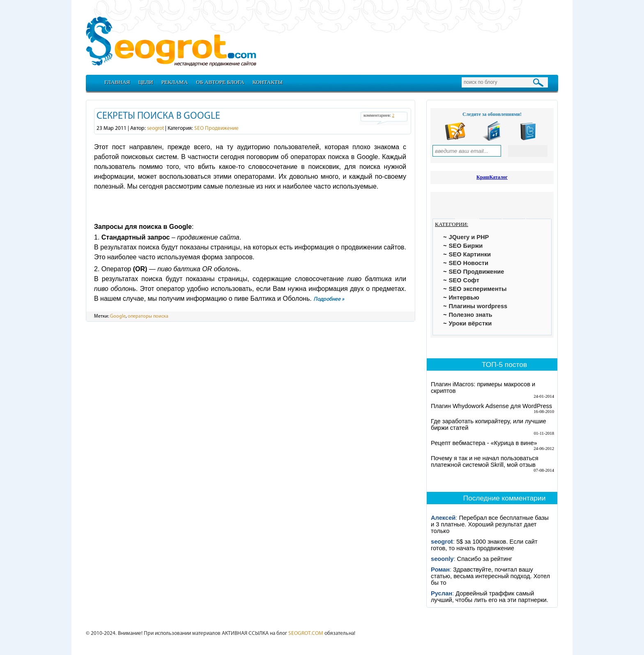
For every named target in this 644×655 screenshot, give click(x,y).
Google (118, 316)
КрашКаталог (492, 177)
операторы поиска (148, 316)
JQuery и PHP (469, 237)
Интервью (464, 298)
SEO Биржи (466, 246)
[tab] (444, 206)
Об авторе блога (220, 82)
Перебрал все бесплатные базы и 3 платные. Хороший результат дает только (490, 524)
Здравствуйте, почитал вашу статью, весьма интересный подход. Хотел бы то (490, 576)
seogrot (155, 128)
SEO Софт (464, 280)
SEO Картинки (470, 254)
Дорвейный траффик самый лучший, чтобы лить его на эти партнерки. (490, 597)
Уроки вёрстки (470, 323)
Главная (117, 82)
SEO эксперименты (478, 289)
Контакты (268, 82)
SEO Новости (469, 263)
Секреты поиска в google (158, 116)
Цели (145, 82)
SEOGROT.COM (306, 633)
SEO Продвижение (216, 128)
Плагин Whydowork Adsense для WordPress (491, 406)
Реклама (175, 82)
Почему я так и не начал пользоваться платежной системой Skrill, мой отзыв (485, 461)
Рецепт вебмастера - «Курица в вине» (484, 443)
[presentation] (444, 206)
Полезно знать (471, 315)
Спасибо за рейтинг (485, 559)
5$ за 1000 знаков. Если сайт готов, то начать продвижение (484, 545)
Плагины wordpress (478, 306)
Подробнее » (329, 299)
